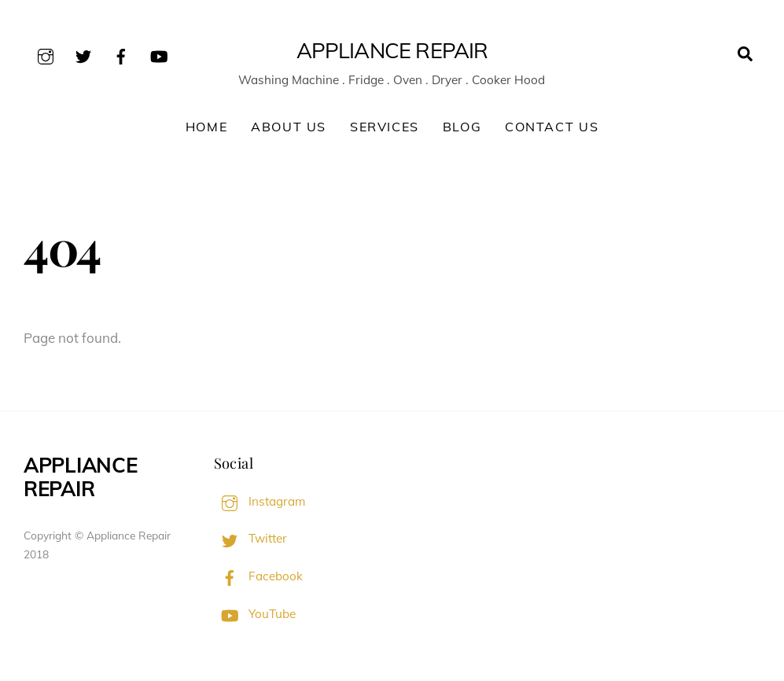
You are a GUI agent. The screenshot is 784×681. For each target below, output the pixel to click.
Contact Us (552, 127)
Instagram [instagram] (259, 501)
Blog (462, 127)
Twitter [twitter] (250, 538)
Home (206, 127)
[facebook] (121, 54)
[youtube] (159, 54)
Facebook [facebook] (258, 576)
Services (385, 127)
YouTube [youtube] (255, 614)
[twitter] (83, 54)
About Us (289, 127)
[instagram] (46, 54)
